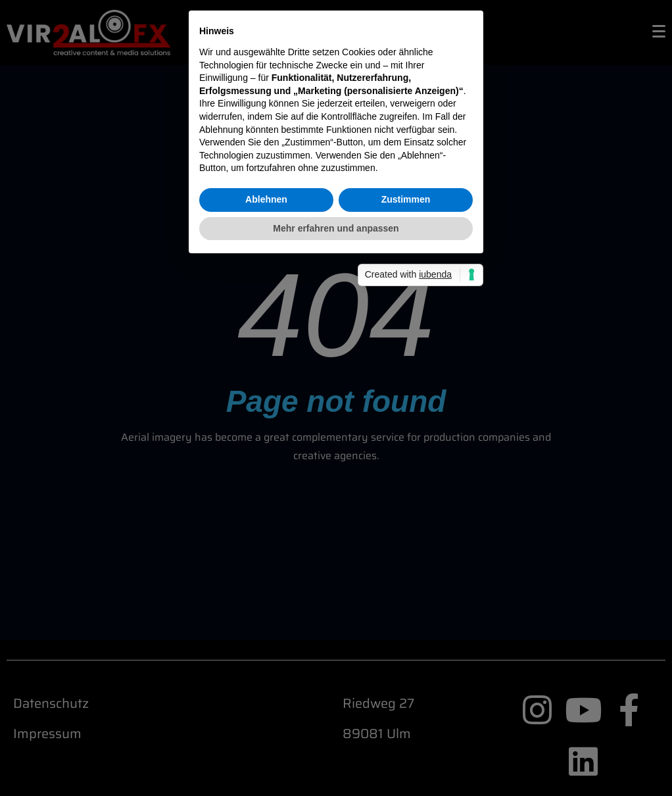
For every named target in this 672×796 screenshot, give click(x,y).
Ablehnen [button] (266, 465)
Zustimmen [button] (406, 465)
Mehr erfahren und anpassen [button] (336, 494)
